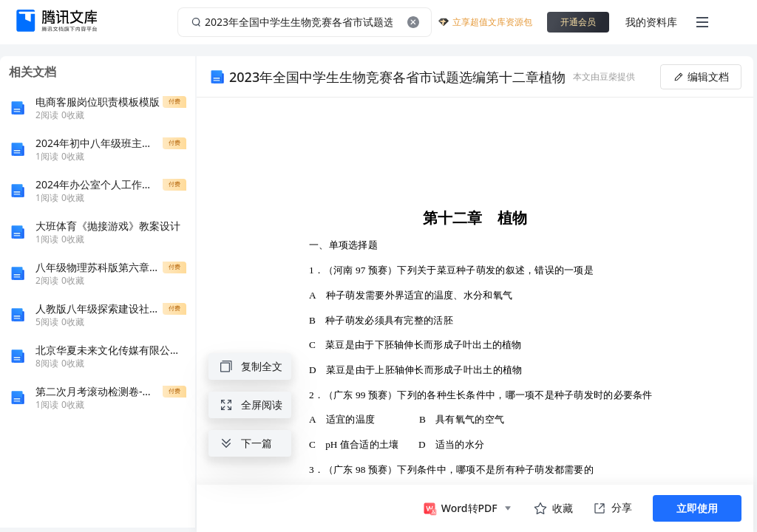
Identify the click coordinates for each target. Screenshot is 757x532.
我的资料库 (651, 22)
